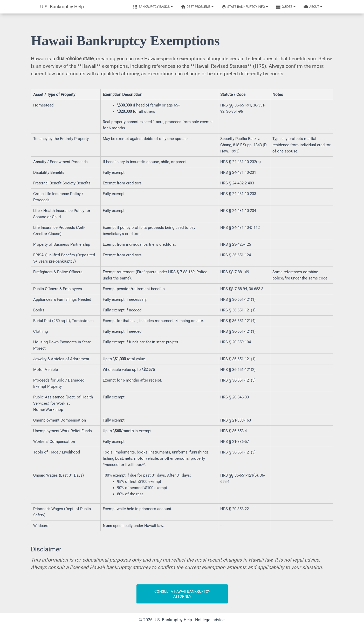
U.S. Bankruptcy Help (62, 7)
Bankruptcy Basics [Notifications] (153, 7)
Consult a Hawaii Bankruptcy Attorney (182, 594)
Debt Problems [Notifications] (197, 7)
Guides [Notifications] (286, 7)
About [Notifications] (313, 7)
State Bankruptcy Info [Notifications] (245, 7)
